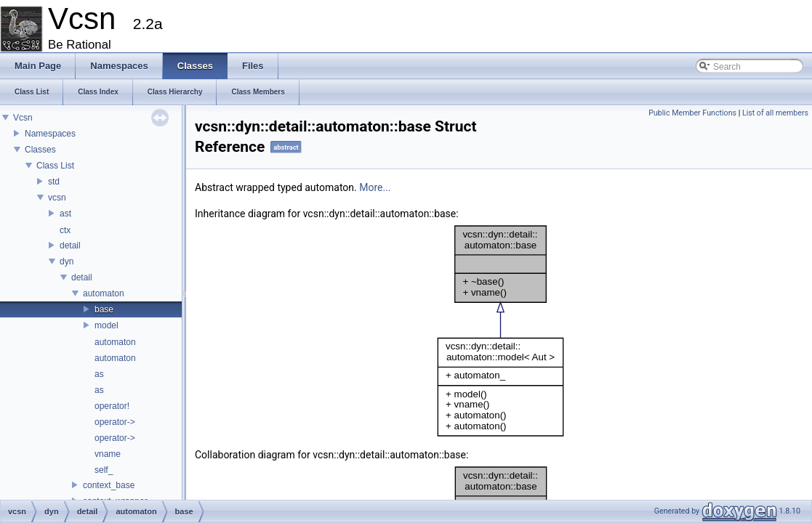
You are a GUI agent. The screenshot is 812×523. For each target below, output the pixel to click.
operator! (112, 406)
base (104, 309)
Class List (55, 166)
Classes (40, 150)
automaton (104, 293)
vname (108, 454)
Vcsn (23, 118)
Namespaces (50, 134)
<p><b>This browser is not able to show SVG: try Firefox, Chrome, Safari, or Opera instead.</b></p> (501, 331)
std (54, 182)
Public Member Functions (692, 113)
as (99, 374)
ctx (65, 230)
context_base (109, 485)
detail (70, 246)
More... (375, 187)
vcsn (57, 198)
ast (65, 214)
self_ (104, 470)
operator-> (115, 422)
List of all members (775, 113)
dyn (67, 261)
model (106, 325)
